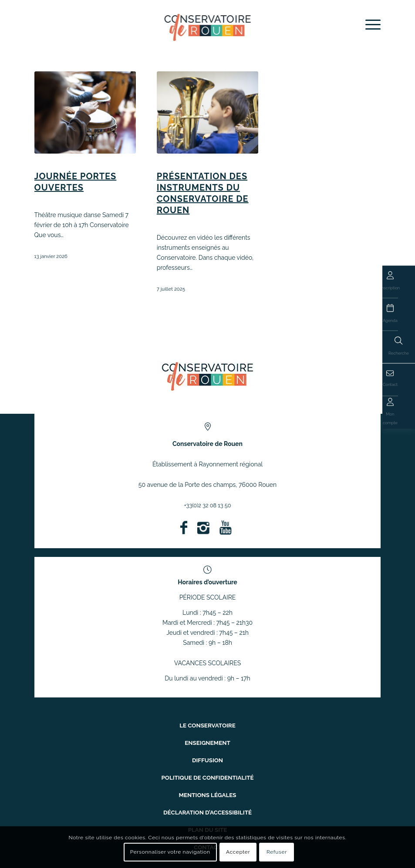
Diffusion (207, 755)
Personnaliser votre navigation (170, 852)
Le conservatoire (208, 725)
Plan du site (207, 816)
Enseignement (207, 740)
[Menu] (369, 25)
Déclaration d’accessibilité (207, 801)
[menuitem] (369, 25)
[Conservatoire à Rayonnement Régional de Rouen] (207, 27)
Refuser (277, 852)
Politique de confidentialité (208, 770)
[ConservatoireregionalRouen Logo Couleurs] (207, 376)
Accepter (238, 852)
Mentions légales (208, 786)
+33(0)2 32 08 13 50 (207, 505)
